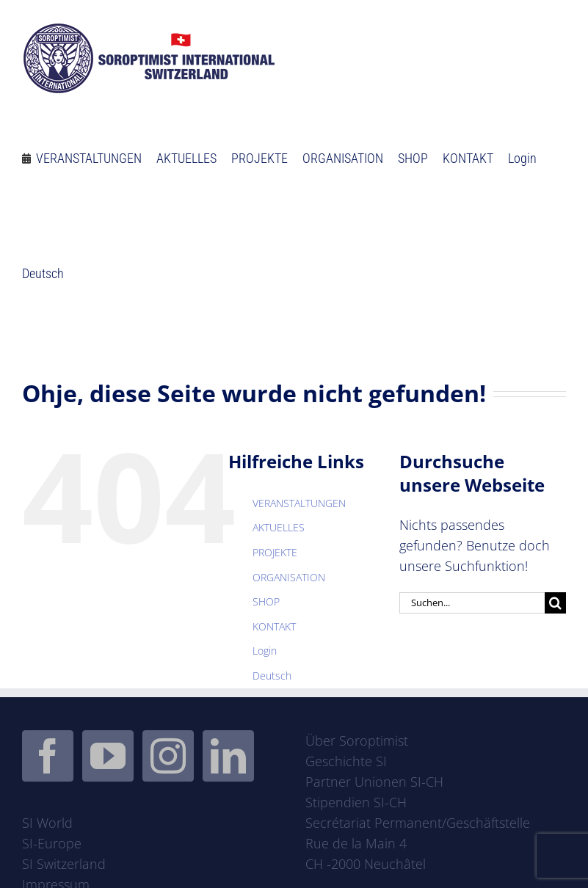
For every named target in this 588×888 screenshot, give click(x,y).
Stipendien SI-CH (356, 802)
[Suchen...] (472, 603)
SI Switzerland (64, 864)
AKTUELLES (279, 527)
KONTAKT (274, 626)
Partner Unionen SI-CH (374, 782)
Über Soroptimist (357, 740)
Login (265, 651)
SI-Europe (52, 843)
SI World (47, 823)
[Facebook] (48, 756)
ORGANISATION (289, 577)
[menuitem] (43, 268)
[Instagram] (168, 756)
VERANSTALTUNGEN (299, 503)
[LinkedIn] (228, 756)
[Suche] (555, 603)
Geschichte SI (346, 761)
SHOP (266, 601)
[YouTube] (108, 756)
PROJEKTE (275, 552)
